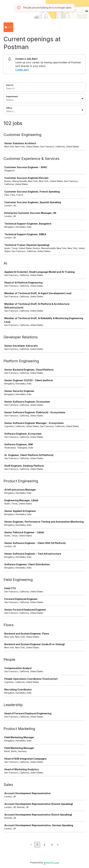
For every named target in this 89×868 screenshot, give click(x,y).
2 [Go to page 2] (44, 845)
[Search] (44, 89)
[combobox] (6, 100)
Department (12, 96)
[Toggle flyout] (82, 99)
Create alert (22, 70)
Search (10, 85)
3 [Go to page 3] (52, 845)
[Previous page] (31, 845)
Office (9, 108)
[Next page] (58, 845)
